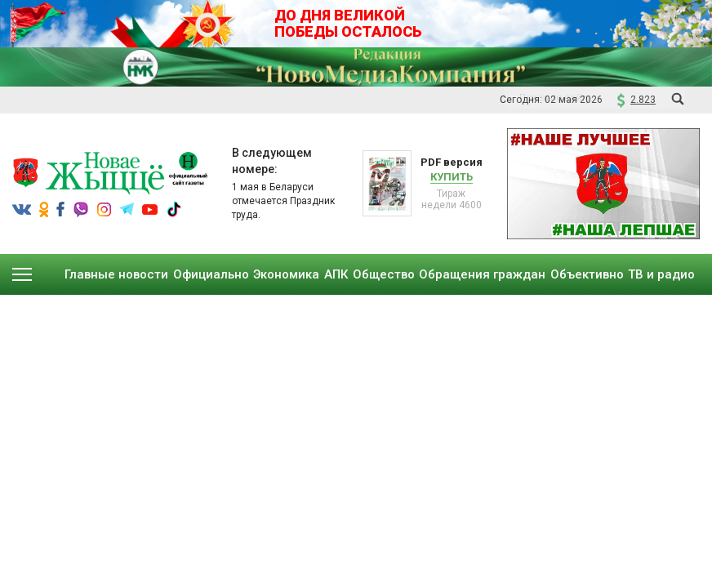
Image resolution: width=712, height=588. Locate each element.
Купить (452, 177)
